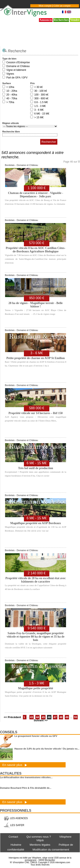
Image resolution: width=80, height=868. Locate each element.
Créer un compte (62, 6)
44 (37, 717)
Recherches (61, 20)
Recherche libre (11, 132)
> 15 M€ (39, 117)
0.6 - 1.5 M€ (41, 102)
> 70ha (10, 102)
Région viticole (11, 123)
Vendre (75, 20)
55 (76, 717)
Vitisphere (65, 837)
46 (49, 717)
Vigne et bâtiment (16, 70)
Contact (13, 837)
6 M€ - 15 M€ (42, 114)
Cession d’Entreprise (18, 62)
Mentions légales (40, 845)
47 (55, 717)
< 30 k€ (39, 87)
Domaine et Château (18, 66)
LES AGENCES (16, 818)
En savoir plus (15, 765)
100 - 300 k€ (41, 95)
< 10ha (10, 87)
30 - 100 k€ (41, 91)
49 (67, 717)
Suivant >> (41, 720)
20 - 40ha (12, 95)
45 (43, 717)
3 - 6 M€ (39, 110)
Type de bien (9, 59)
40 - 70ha (12, 98)
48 (61, 717)
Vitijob (40, 840)
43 (32, 717)
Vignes (10, 74)
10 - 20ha (12, 91)
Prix (32, 83)
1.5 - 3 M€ (40, 106)
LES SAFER (14, 825)
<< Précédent (13, 717)
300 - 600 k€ (41, 98)
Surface (7, 83)
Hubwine (16, 845)
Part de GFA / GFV (17, 78)
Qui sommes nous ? (39, 837)
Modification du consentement (51, 850)
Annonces (46, 20)
